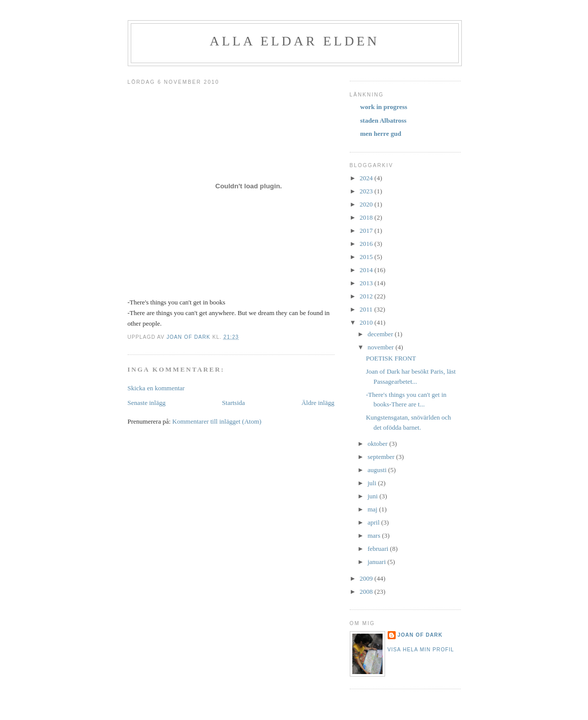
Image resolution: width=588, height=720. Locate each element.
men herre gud (381, 134)
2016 (367, 244)
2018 (367, 217)
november (381, 347)
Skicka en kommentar (156, 388)
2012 (367, 296)
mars (375, 535)
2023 (367, 191)
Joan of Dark (420, 635)
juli (373, 483)
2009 (367, 578)
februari (379, 549)
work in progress (384, 107)
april (374, 522)
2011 (367, 309)
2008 (367, 592)
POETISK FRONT (391, 358)
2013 (367, 283)
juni (373, 496)
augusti (378, 470)
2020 (367, 204)
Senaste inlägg (147, 403)
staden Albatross (384, 120)
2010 (367, 322)
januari (377, 562)
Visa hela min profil (421, 650)
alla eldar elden (295, 41)
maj (373, 509)
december (381, 334)
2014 (367, 270)
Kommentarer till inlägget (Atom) (217, 421)
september (382, 457)
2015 (367, 257)
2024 (367, 178)
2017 (367, 230)
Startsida (234, 403)
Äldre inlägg (318, 403)
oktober (378, 444)
